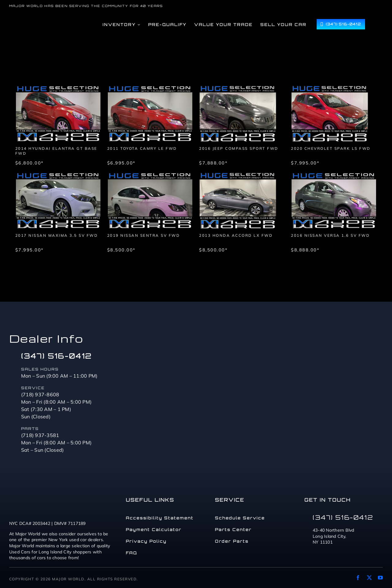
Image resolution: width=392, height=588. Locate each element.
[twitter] (369, 578)
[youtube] (380, 578)
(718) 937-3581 (40, 435)
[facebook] (358, 578)
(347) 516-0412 (57, 356)
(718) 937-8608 (40, 394)
